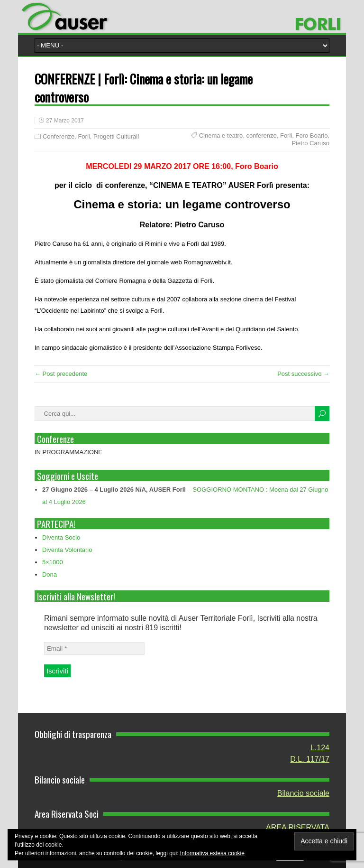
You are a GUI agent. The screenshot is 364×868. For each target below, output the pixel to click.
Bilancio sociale (303, 793)
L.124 (320, 748)
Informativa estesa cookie (212, 853)
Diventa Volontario (67, 550)
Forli (84, 136)
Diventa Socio (61, 537)
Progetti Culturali (116, 136)
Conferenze (59, 136)
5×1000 (53, 562)
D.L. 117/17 (310, 759)
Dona (50, 574)
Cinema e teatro (221, 135)
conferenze (261, 135)
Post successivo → (303, 374)
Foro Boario (311, 135)
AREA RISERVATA (298, 827)
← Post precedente (61, 374)
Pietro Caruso (311, 143)
